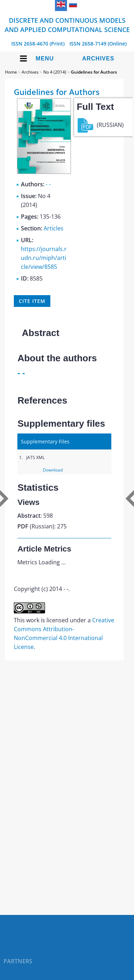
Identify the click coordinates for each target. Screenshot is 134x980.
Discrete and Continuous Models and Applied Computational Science (67, 25)
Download (53, 470)
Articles (54, 228)
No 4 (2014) (55, 72)
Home (11, 72)
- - (48, 184)
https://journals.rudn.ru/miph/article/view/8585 (44, 258)
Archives (98, 58)
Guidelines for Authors (94, 72)
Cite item (32, 301)
